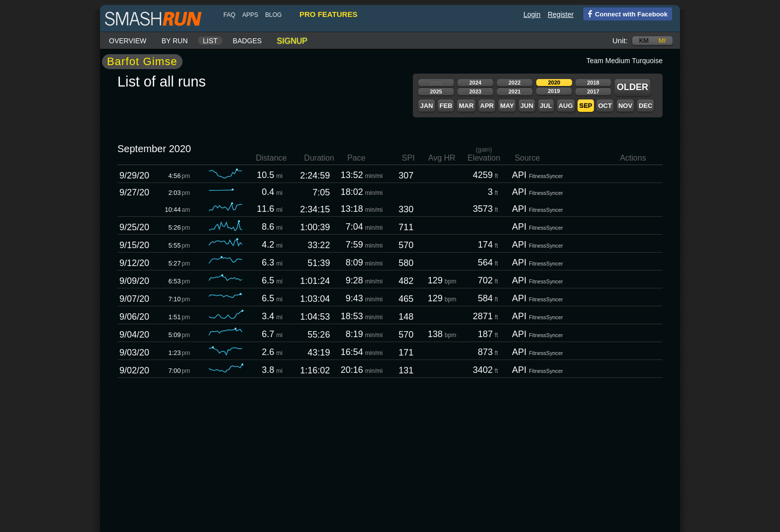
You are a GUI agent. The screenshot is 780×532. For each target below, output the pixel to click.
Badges (247, 41)
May (507, 106)
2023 (475, 91)
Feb (446, 106)
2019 (554, 91)
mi (662, 41)
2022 (514, 83)
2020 (554, 83)
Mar (466, 106)
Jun (527, 106)
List (210, 41)
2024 (475, 83)
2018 (593, 83)
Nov (625, 106)
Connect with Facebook (626, 13)
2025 (436, 91)
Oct (605, 106)
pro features (328, 14)
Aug (566, 106)
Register (561, 14)
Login (532, 14)
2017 (593, 91)
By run (175, 41)
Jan (426, 106)
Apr (487, 106)
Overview (128, 41)
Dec (645, 106)
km (644, 41)
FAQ (229, 15)
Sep (585, 106)
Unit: (620, 41)
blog (273, 15)
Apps (250, 15)
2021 (514, 91)
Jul (546, 106)
